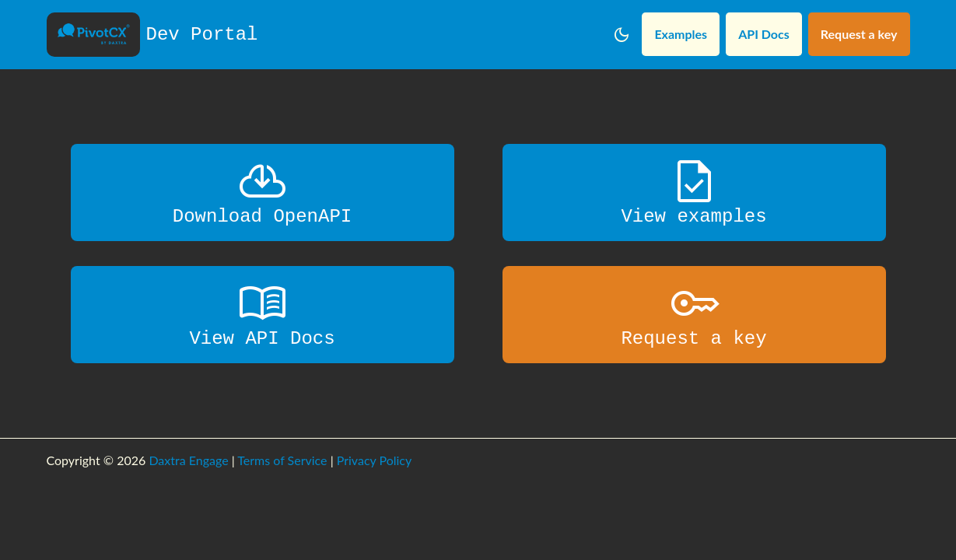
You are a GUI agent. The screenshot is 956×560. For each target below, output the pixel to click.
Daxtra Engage (188, 460)
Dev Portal (152, 35)
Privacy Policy (375, 460)
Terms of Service (282, 460)
